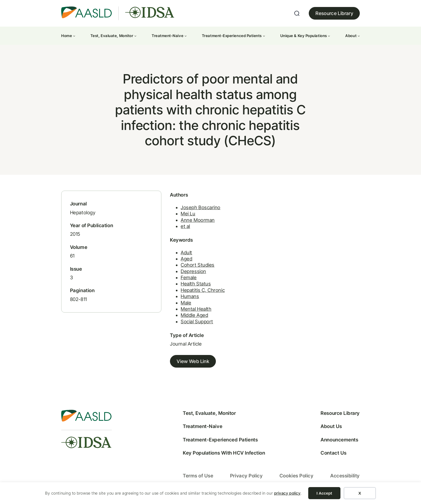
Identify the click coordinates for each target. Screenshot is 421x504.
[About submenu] (359, 36)
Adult (183, 254)
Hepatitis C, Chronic (199, 291)
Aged (183, 260)
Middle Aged (191, 316)
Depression (190, 272)
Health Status (192, 285)
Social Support (193, 323)
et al (182, 228)
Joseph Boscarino (197, 209)
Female (185, 279)
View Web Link (189, 363)
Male (182, 304)
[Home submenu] (74, 36)
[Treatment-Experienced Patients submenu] (264, 36)
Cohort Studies (194, 266)
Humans (186, 298)
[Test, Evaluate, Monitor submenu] (135, 36)
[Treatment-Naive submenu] (186, 36)
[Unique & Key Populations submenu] (329, 36)
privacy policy (287, 493)
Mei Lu (184, 215)
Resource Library (334, 13)
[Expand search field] (297, 13)
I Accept (324, 493)
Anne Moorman (194, 221)
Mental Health (193, 310)
